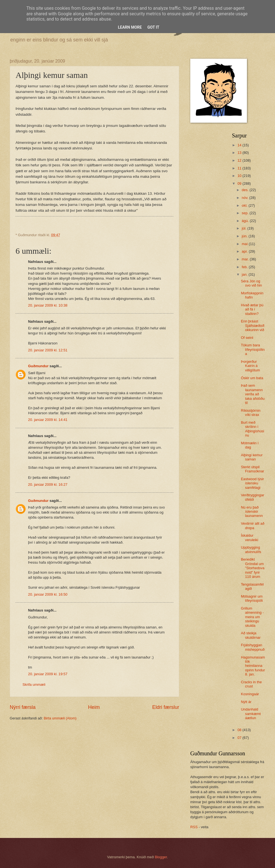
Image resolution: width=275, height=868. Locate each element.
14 (240, 145)
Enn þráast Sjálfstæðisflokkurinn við (252, 325)
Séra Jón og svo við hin (251, 283)
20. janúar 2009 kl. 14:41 (48, 420)
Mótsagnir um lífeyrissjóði (252, 598)
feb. (245, 267)
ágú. (246, 221)
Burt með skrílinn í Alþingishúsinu (252, 429)
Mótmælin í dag (250, 445)
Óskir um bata (252, 378)
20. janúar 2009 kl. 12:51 (48, 350)
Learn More (130, 27)
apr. (245, 251)
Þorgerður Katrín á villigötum (250, 366)
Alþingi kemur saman (252, 457)
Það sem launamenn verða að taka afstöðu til (253, 394)
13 (240, 153)
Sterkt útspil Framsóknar (252, 469)
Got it (153, 27)
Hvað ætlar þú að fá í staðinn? (252, 309)
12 (240, 160)
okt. (245, 205)
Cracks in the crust (251, 684)
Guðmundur (38, 366)
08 (240, 730)
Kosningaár (250, 694)
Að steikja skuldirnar (251, 635)
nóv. (245, 198)
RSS (194, 827)
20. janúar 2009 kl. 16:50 (48, 594)
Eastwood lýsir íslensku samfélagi (252, 483)
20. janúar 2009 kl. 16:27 (48, 484)
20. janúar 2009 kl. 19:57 (48, 674)
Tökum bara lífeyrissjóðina (253, 349)
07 (240, 738)
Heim (94, 707)
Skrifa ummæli (34, 685)
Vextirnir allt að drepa (252, 526)
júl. (244, 228)
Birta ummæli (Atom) (60, 718)
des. (246, 190)
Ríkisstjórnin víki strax (251, 413)
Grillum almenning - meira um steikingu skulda (252, 617)
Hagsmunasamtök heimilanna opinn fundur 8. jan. (253, 666)
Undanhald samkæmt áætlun (251, 714)
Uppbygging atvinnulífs (251, 549)
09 (240, 183)
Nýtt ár (246, 702)
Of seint (247, 338)
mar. (246, 259)
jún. (245, 236)
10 (240, 176)
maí (245, 244)
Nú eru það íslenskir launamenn (252, 512)
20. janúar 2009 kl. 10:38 (48, 305)
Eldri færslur (166, 707)
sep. (246, 213)
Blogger (161, 857)
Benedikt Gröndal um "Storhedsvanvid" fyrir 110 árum (253, 568)
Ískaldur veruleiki (249, 537)
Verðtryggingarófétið (252, 497)
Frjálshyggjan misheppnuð (253, 647)
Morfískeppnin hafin (252, 295)
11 (240, 168)
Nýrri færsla (23, 707)
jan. (245, 274)
